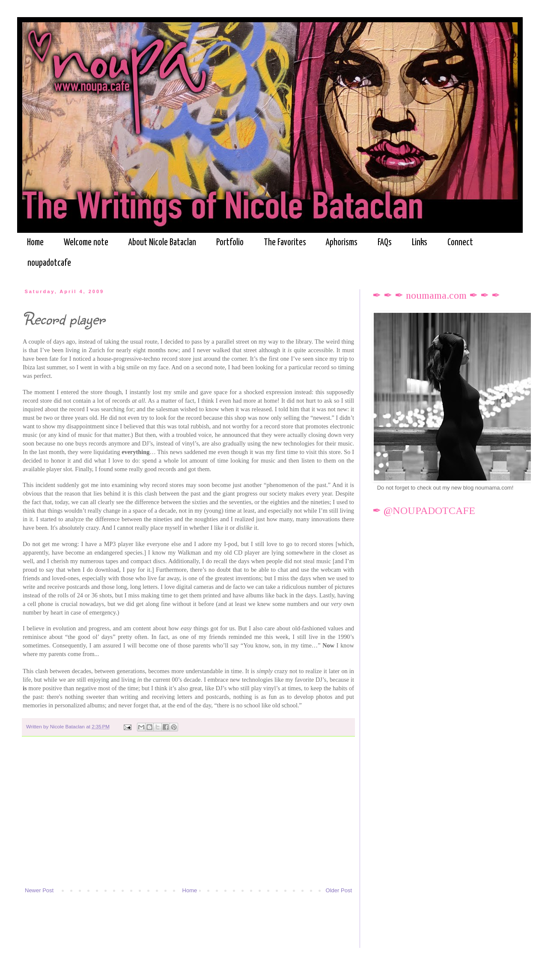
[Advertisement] (188, 816)
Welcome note (86, 243)
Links (420, 243)
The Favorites (285, 243)
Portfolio (230, 243)
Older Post (339, 890)
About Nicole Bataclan (162, 243)
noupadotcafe (49, 263)
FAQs (385, 243)
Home (35, 243)
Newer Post (39, 890)
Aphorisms (342, 243)
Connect (460, 243)
